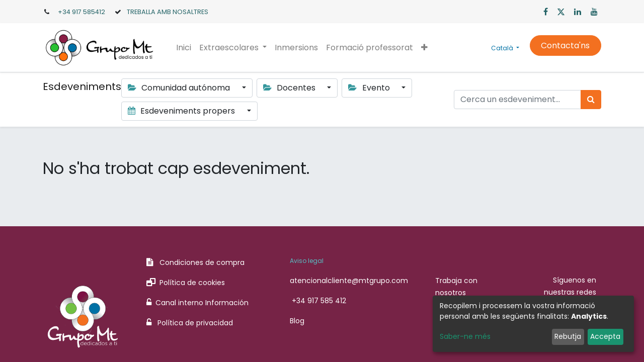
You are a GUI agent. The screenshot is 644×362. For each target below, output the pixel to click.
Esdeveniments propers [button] (182, 111)
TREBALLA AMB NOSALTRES (168, 12)
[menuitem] (184, 48)
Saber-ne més (465, 336)
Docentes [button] (290, 88)
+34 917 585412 (82, 12)
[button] (424, 48)
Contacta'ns (565, 46)
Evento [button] (370, 88)
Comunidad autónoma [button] (180, 88)
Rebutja (568, 336)
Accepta (605, 336)
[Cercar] (591, 100)
